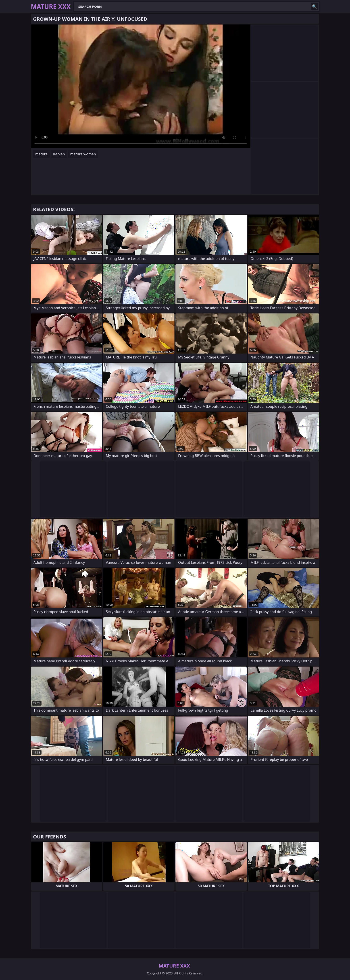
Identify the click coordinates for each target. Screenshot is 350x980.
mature (41, 154)
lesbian (59, 154)
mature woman (83, 154)
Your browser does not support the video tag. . (141, 86)
